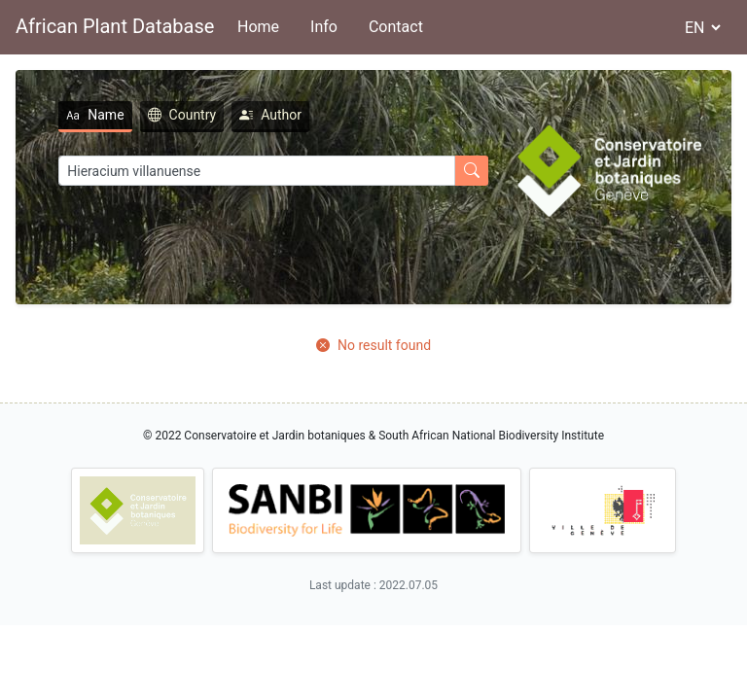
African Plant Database (115, 26)
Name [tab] (95, 115)
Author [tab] (270, 115)
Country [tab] (182, 115)
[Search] (257, 171)
